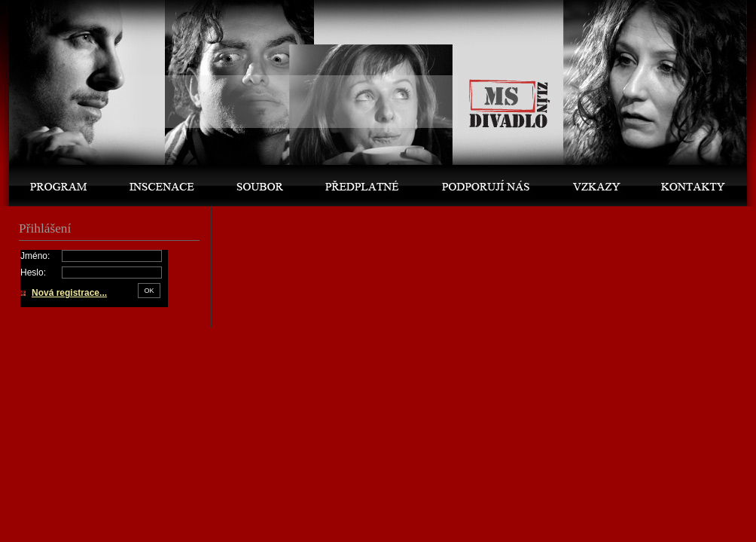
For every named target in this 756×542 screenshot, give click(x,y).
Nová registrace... (69, 293)
